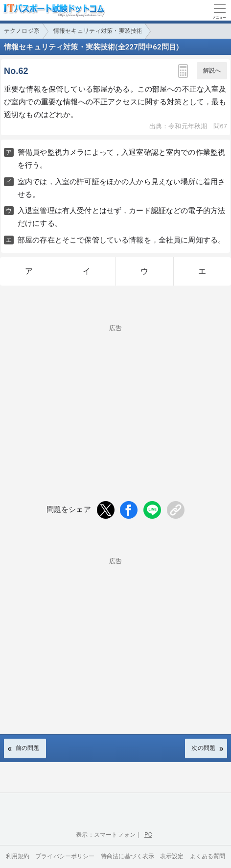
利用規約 (18, 856)
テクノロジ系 (22, 31)
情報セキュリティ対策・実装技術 (98, 31)
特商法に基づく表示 (127, 856)
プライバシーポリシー (65, 856)
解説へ (212, 71)
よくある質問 (208, 856)
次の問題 (203, 748)
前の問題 (28, 748)
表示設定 (172, 856)
